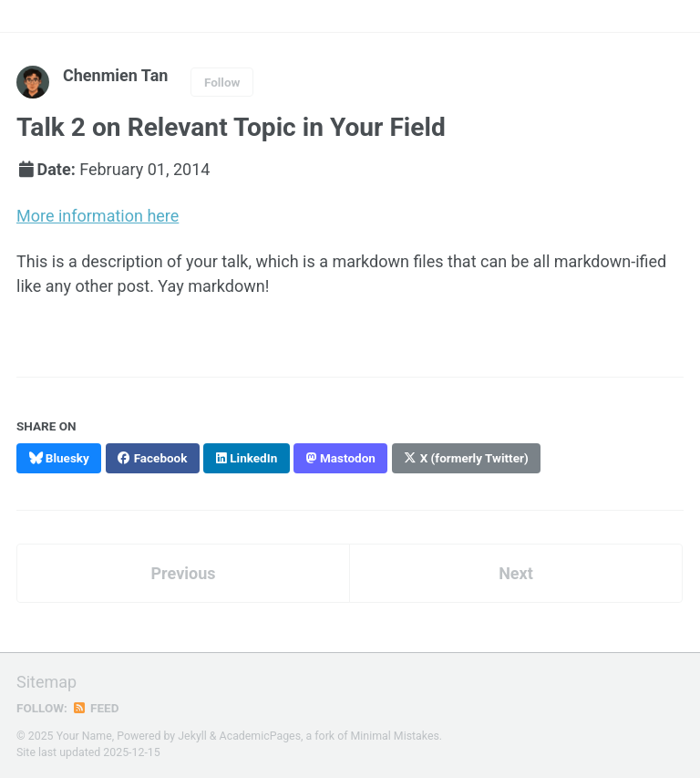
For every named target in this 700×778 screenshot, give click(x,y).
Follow (222, 82)
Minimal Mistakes (395, 736)
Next (516, 573)
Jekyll (192, 736)
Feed (96, 708)
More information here (98, 216)
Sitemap (46, 682)
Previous (184, 573)
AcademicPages (260, 736)
